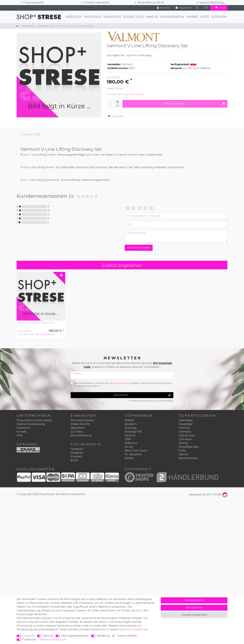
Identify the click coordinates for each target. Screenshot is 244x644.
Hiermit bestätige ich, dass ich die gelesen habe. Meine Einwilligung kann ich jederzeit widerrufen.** (123, 385)
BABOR (130, 420)
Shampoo (185, 432)
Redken (129, 458)
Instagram (77, 453)
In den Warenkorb (194, 104)
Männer (192, 17)
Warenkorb (78, 428)
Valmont (130, 435)
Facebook (77, 449)
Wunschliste (116, 116)
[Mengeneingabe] (111, 104)
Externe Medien (128, 636)
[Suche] (198, 8)
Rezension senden (139, 248)
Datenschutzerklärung (31, 424)
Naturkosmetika (172, 17)
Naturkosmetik (188, 458)
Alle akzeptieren (194, 600)
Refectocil (131, 443)
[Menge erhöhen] (117, 102)
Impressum (24, 428)
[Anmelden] (164, 8)
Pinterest (76, 456)
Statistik (48, 636)
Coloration (185, 439)
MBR (128, 439)
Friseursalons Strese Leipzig (34, 420)
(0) (38, 134)
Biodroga (131, 428)
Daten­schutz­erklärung (134, 629)
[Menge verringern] (117, 106)
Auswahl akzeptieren (194, 615)
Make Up (152, 17)
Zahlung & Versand (82, 420)
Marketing (103, 636)
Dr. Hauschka (133, 454)
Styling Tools (133, 17)
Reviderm (131, 424)
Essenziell (28, 636)
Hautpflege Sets (45, 26)
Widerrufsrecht (80, 424)
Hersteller (74, 17)
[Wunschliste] (206, 8)
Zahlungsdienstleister (75, 636)
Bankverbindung (81, 435)
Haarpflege (112, 17)
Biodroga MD (133, 432)
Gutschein (219, 17)
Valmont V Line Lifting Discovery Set (36, 323)
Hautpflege (93, 17)
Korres (129, 447)
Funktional (29, 639)
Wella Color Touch (136, 451)
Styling (183, 443)
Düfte (205, 17)
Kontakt (22, 432)
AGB (19, 435)
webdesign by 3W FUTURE (208, 495)
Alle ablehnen (194, 608)
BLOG (74, 460)
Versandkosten (136, 94)
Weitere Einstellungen (53, 639)
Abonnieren (142, 395)
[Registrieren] (184, 8)
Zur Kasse (77, 432)
